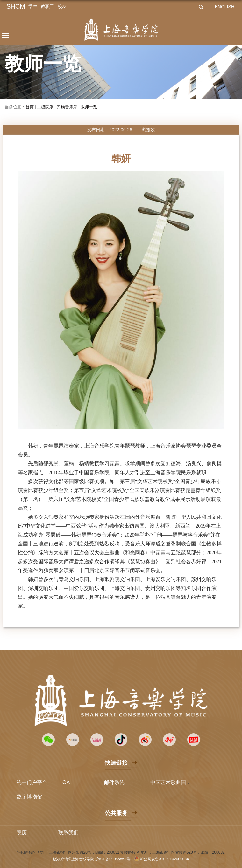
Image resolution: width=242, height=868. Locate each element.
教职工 (47, 6)
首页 (30, 107)
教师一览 (89, 107)
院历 (22, 833)
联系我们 (68, 833)
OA (66, 782)
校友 (62, 6)
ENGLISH (225, 7)
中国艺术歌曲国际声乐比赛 (181, 782)
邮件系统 (114, 782)
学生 (33, 6)
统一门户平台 (32, 782)
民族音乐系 (67, 107)
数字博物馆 (29, 797)
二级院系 (45, 107)
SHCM (16, 6)
